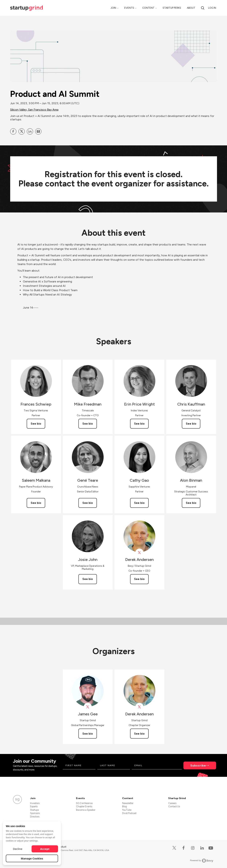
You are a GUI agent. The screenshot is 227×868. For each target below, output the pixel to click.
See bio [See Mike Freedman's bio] (88, 424)
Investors (35, 803)
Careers (172, 803)
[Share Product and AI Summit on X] (22, 131)
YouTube (127, 810)
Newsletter (128, 803)
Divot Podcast (129, 813)
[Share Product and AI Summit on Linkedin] (30, 131)
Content (148, 8)
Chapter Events (84, 806)
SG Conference (84, 803)
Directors (35, 817)
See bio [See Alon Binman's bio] (191, 503)
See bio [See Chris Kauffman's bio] (191, 424)
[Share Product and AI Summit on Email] (38, 131)
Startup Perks (172, 8)
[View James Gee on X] (88, 707)
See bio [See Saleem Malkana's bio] (36, 503)
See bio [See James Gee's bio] (88, 734)
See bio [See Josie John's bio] (88, 579)
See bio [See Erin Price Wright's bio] (139, 424)
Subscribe (198, 765)
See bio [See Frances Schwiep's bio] (36, 424)
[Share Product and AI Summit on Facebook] (13, 131)
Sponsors (35, 813)
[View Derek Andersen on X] (139, 553)
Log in (212, 8)
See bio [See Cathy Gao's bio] (139, 503)
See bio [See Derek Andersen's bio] (139, 579)
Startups (34, 810)
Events (129, 8)
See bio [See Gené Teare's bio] (88, 503)
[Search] (203, 8)
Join (113, 8)
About (191, 8)
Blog (124, 806)
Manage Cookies (32, 858)
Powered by (202, 861)
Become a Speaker (86, 810)
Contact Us (174, 806)
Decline (18, 849)
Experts (34, 806)
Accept (45, 849)
